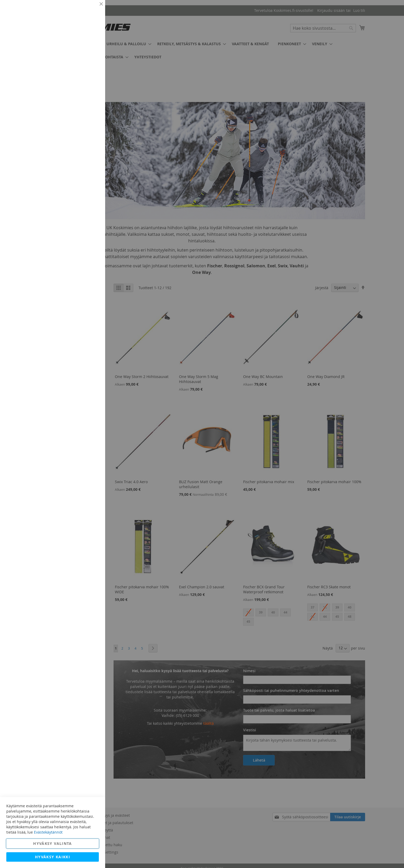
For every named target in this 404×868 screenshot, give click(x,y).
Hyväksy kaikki (53, 857)
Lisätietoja (89, 49)
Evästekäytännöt (48, 832)
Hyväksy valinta (52, 843)
